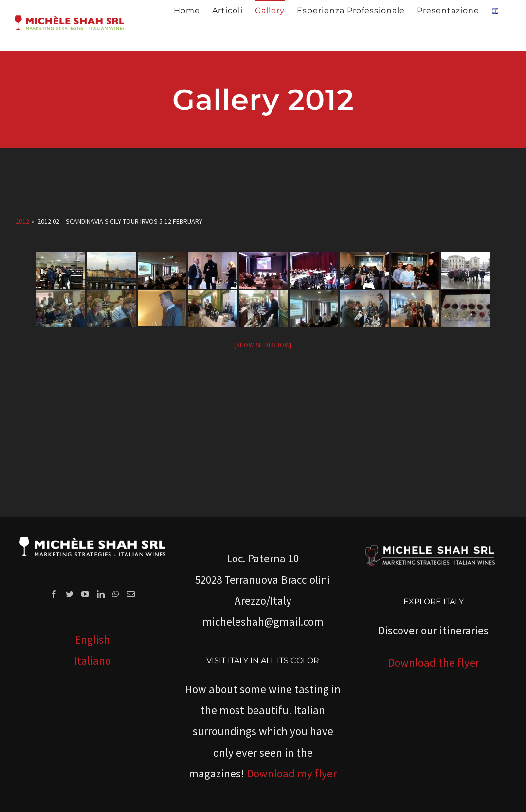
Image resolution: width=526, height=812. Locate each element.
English (92, 640)
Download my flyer (292, 773)
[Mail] (131, 594)
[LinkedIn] (101, 594)
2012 (22, 221)
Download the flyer (434, 662)
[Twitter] (70, 594)
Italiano (92, 660)
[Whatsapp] (116, 594)
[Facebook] (54, 594)
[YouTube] (85, 594)
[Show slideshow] (263, 345)
